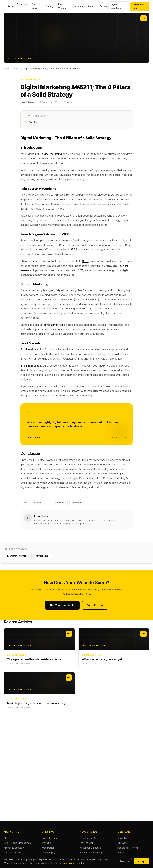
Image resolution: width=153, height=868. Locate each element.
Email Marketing (32, 343)
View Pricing (95, 605)
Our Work (122, 843)
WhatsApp (77, 503)
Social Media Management (18, 843)
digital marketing (52, 154)
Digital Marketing (31, 79)
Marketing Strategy (18, 556)
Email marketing (30, 349)
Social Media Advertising (92, 838)
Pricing (49, 6)
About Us (122, 838)
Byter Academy (116, 6)
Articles (79, 6)
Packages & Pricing (128, 848)
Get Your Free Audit (62, 605)
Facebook (60, 503)
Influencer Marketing (90, 848)
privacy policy (67, 863)
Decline (125, 861)
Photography (48, 852)
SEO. (85, 261)
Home (7, 69)
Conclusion (33, 122)
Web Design (48, 848)
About (91, 6)
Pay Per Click (87, 843)
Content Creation (51, 838)
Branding (46, 843)
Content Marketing (13, 852)
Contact (104, 6)
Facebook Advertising (91, 852)
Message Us (139, 6)
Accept (141, 861)
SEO (73, 249)
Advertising (42, 556)
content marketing (54, 325)
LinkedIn (37, 503)
